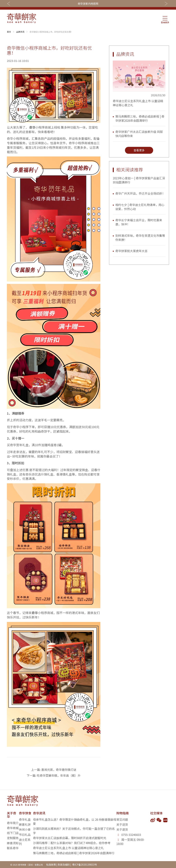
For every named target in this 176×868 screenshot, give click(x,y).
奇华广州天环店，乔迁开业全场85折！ (140, 193)
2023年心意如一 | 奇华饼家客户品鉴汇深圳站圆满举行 (139, 180)
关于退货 (122, 829)
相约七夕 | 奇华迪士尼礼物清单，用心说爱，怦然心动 (140, 207)
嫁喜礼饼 (25, 824)
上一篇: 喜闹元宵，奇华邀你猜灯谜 (54, 770)
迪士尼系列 (25, 842)
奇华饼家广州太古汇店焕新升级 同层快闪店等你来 (139, 134)
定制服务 (13, 838)
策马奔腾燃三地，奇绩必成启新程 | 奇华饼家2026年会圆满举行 (140, 118)
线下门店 (13, 833)
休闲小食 (25, 829)
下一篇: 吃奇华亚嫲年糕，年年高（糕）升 (54, 775)
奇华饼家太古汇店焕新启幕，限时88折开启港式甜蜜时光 (70, 838)
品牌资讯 (20, 32)
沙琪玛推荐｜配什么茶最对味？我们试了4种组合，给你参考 (72, 843)
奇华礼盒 (25, 819)
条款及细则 (64, 865)
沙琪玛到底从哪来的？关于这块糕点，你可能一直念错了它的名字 (74, 831)
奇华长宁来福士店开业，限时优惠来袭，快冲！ (139, 222)
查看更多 (139, 150)
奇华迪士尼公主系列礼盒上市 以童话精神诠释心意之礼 (138, 103)
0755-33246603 (131, 835)
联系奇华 (13, 848)
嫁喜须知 (13, 843)
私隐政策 (51, 865)
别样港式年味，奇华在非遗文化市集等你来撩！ (140, 238)
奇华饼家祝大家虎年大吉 (131, 251)
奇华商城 (13, 828)
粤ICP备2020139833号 (84, 865)
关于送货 (122, 824)
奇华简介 (13, 823)
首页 (9, 32)
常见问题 (122, 819)
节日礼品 (25, 835)
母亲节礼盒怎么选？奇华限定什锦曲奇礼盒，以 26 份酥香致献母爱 (75, 821)
